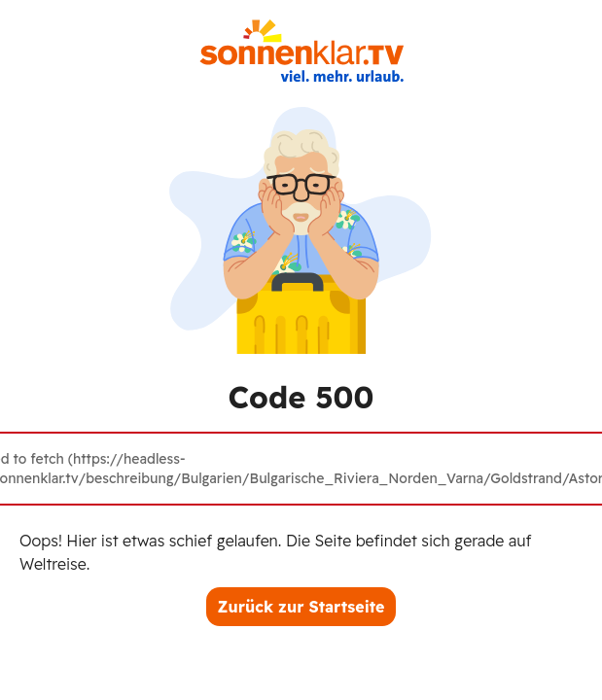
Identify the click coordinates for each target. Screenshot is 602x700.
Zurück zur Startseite (301, 607)
